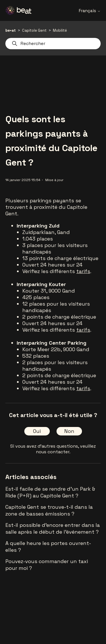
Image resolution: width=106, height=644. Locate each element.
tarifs (83, 271)
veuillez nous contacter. (66, 449)
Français (90, 11)
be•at (11, 30)
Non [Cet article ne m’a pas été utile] (69, 431)
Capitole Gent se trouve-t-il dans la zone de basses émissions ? (49, 510)
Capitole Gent (34, 30)
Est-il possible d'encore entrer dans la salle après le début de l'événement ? (53, 528)
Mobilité (60, 30)
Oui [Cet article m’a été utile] (37, 431)
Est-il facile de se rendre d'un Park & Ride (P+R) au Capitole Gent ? (50, 492)
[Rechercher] (53, 44)
